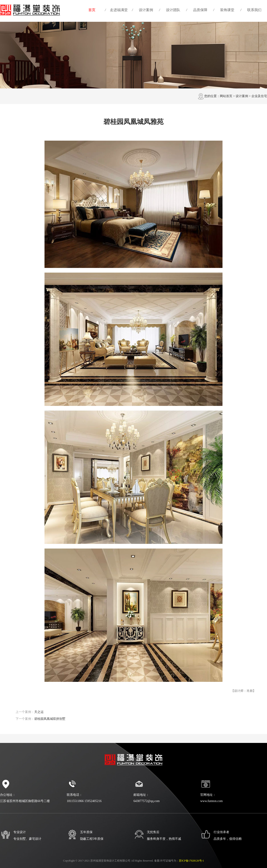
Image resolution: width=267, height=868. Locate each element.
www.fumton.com (211, 801)
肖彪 (250, 691)
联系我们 (254, 10)
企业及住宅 (259, 96)
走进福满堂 (119, 10)
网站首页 (226, 96)
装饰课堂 (227, 10)
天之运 (39, 712)
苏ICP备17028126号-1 (191, 861)
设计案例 (146, 10)
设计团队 (173, 10)
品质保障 (200, 10)
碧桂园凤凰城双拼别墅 (50, 719)
